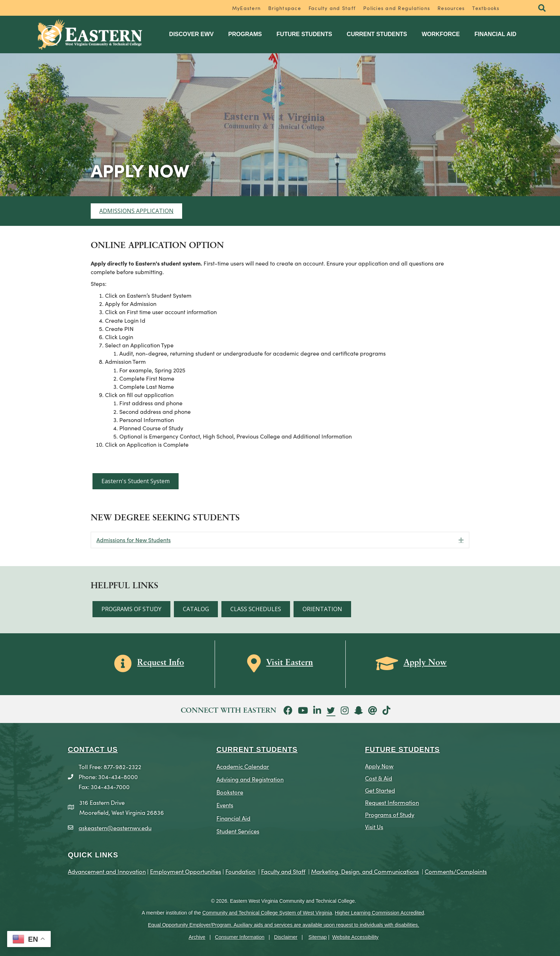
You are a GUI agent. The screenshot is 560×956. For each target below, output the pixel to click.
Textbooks (486, 8)
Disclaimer (286, 937)
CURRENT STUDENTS (257, 749)
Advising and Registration (250, 779)
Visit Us (374, 826)
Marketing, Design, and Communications (365, 871)
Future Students (304, 34)
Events (225, 805)
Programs (245, 34)
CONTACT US (93, 749)
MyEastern (246, 8)
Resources (451, 8)
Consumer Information (240, 937)
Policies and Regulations (397, 8)
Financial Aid (495, 34)
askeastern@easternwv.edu (115, 828)
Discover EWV (191, 34)
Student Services (238, 831)
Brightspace (285, 8)
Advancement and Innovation (107, 871)
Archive (197, 937)
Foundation (240, 871)
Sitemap (318, 937)
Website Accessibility (355, 937)
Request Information (392, 802)
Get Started (380, 790)
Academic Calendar (243, 766)
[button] (542, 8)
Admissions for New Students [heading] (134, 540)
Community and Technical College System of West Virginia (267, 913)
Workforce (441, 34)
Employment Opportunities (186, 871)
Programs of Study (390, 814)
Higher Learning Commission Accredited (380, 913)
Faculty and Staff (332, 8)
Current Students (377, 34)
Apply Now (379, 766)
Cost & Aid (379, 778)
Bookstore (230, 792)
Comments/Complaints (456, 871)
